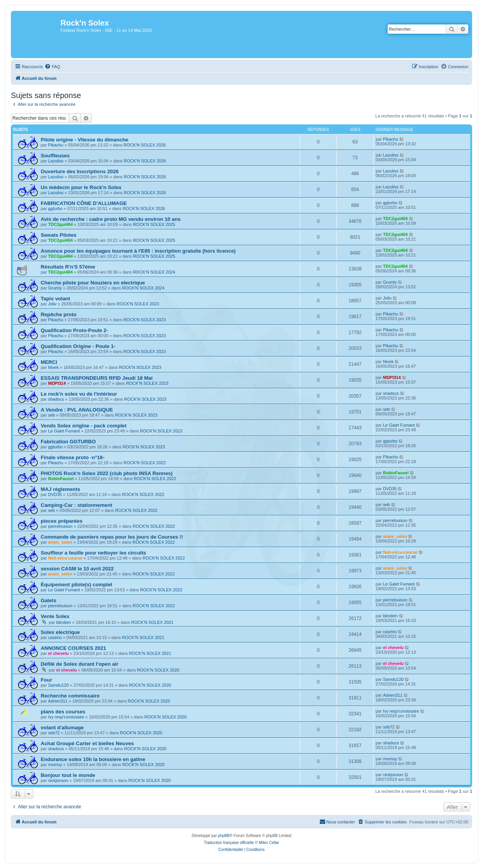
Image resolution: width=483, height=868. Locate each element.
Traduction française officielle (229, 843)
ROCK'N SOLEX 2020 (158, 670)
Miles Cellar (269, 843)
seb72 (54, 733)
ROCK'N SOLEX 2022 (144, 463)
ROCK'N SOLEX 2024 (154, 272)
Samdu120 (58, 685)
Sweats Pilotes (59, 235)
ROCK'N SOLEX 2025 (154, 224)
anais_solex (60, 542)
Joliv (52, 304)
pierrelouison (60, 526)
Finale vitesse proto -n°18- (72, 457)
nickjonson (58, 780)
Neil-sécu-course (65, 558)
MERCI (49, 362)
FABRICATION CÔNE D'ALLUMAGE (84, 203)
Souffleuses (55, 156)
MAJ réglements (60, 489)
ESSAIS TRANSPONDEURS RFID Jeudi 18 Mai (97, 378)
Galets (48, 600)
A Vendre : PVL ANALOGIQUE (77, 410)
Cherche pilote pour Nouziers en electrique (93, 283)
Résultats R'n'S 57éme (68, 267)
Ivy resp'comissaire (66, 717)
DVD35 (55, 494)
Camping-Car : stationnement (77, 505)
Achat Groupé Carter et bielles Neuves (87, 743)
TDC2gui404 (60, 224)
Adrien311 (58, 701)
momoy (55, 765)
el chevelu (58, 653)
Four (46, 680)
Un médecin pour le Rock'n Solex (81, 187)
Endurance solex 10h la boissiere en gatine (93, 759)
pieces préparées (62, 521)
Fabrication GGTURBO (68, 442)
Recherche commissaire (70, 696)
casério (55, 637)
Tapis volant (55, 299)
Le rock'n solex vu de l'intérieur (79, 394)
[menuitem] (52, 67)
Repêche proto (59, 314)
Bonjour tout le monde (68, 775)
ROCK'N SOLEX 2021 (152, 622)
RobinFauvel (61, 479)
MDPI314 (57, 383)
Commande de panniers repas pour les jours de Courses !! (112, 537)
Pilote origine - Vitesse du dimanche (85, 140)
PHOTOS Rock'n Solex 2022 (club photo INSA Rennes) (107, 473)
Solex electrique (60, 632)
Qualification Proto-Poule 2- (74, 330)
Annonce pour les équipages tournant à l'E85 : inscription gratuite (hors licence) (138, 251)
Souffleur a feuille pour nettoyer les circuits (93, 553)
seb (52, 415)
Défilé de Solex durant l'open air (79, 664)
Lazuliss (56, 161)
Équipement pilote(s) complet (77, 585)
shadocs (56, 399)
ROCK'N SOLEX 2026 (144, 145)
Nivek (53, 367)
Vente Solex (55, 616)
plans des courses (63, 712)
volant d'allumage (62, 728)
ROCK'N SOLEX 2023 (138, 304)
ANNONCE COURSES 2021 (73, 648)
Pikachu (56, 145)
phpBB (224, 836)
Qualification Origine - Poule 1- (78, 346)
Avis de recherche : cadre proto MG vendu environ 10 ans (111, 219)
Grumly (55, 288)
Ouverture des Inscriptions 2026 (80, 171)
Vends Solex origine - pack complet (84, 426)
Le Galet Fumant (64, 431)
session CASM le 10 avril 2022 (77, 569)
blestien (64, 622)
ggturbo (55, 208)
